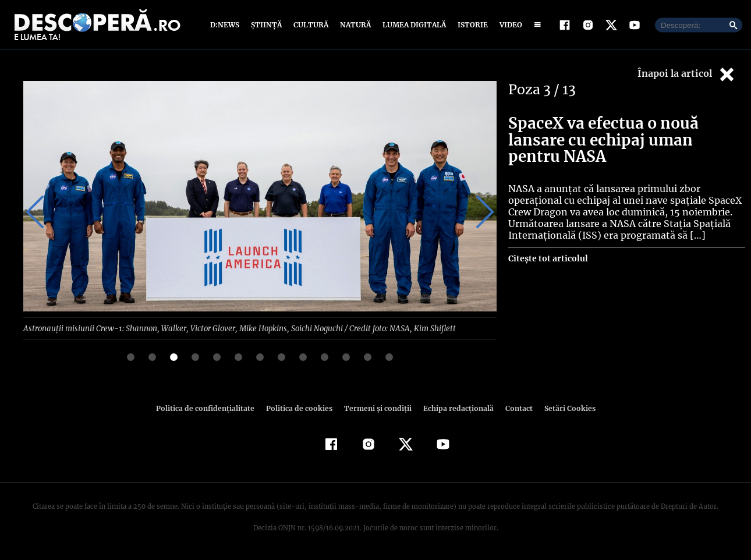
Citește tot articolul (548, 258)
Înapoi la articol (687, 74)
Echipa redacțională (455, 408)
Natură (354, 25)
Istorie (470, 25)
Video (509, 25)
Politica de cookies (300, 408)
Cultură (311, 25)
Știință (267, 25)
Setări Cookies (564, 408)
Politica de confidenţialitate (210, 408)
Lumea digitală (412, 25)
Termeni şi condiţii (376, 408)
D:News (226, 25)
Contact (514, 408)
